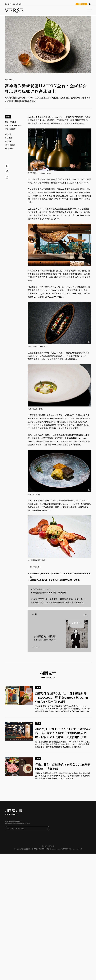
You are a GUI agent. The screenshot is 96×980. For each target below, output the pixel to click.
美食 (8, 117)
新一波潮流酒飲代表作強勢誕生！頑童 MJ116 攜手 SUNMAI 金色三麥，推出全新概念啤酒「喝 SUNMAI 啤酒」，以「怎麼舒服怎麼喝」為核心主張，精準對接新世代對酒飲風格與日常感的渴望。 (63, 744)
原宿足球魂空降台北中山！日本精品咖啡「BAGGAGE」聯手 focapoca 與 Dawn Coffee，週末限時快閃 (62, 697)
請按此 (48, 589)
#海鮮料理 (9, 149)
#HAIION (9, 138)
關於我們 (45, 846)
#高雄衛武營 (10, 145)
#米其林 (8, 134)
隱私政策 (51, 846)
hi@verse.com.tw (54, 849)
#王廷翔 (8, 141)
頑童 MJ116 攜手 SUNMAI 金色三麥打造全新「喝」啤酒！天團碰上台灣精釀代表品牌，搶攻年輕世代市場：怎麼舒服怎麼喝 (63, 733)
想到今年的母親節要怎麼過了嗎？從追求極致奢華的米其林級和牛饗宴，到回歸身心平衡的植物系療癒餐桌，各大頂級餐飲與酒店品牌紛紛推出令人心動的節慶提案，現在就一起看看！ (63, 776)
